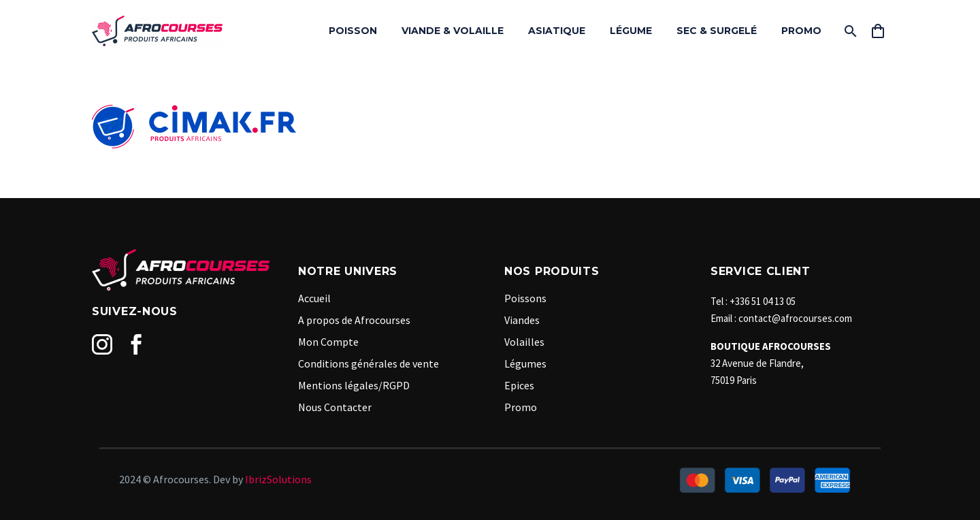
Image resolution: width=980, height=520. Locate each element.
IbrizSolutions (278, 479)
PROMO (801, 31)
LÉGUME (631, 31)
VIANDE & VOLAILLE (453, 31)
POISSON (353, 31)
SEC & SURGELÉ (717, 31)
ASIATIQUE (557, 31)
